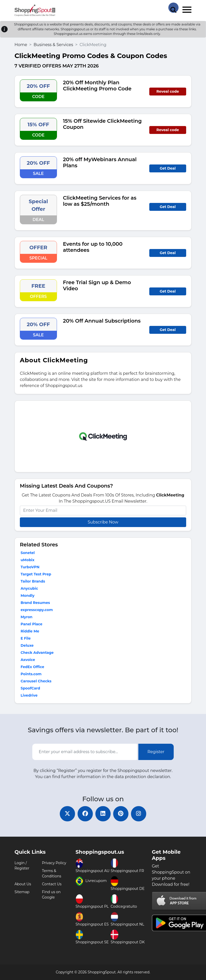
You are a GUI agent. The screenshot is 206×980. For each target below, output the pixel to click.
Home (21, 45)
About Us (23, 884)
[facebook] (85, 814)
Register (156, 752)
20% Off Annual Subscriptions (102, 321)
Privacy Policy (54, 863)
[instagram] (139, 814)
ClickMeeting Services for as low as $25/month (100, 201)
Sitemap (22, 892)
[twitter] (67, 814)
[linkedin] (103, 814)
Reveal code (168, 91)
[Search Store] (173, 8)
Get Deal (168, 168)
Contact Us (52, 884)
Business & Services (53, 45)
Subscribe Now (103, 522)
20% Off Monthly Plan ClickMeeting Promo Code (97, 86)
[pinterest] (121, 814)
